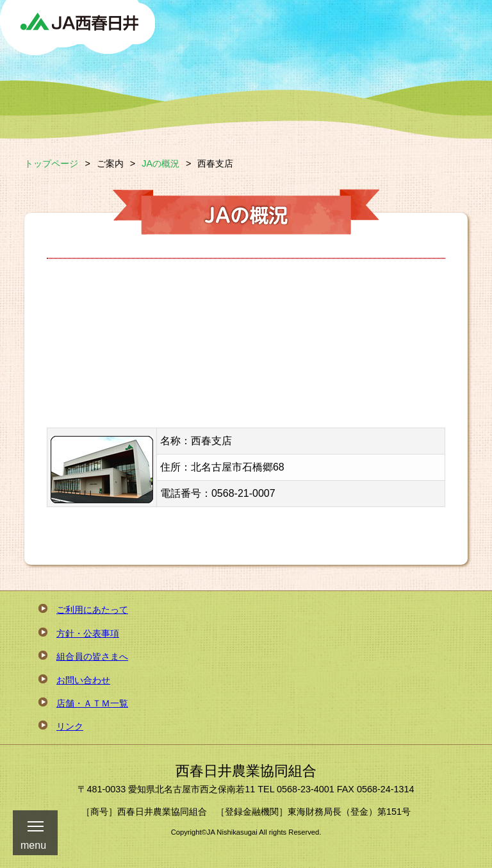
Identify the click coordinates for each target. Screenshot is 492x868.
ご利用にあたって (92, 610)
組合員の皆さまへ (92, 656)
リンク (70, 726)
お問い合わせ (83, 680)
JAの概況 (160, 163)
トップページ (51, 163)
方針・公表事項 (88, 633)
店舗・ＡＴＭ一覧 (92, 703)
